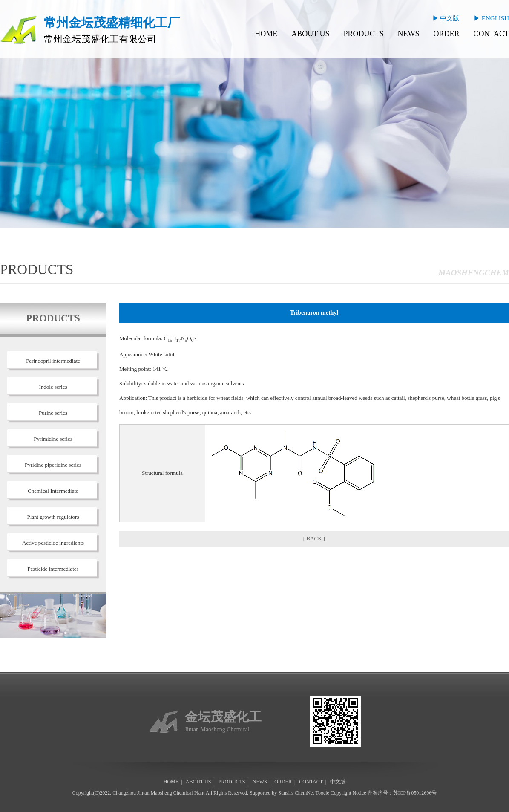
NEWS (408, 34)
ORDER (446, 34)
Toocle (322, 793)
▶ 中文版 (446, 18)
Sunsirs (286, 793)
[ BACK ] (314, 539)
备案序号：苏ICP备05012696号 (402, 793)
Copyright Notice (348, 793)
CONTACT (491, 34)
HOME (266, 34)
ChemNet (305, 793)
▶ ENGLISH (491, 18)
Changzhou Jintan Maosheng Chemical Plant (158, 793)
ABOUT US (310, 34)
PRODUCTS (363, 34)
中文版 (338, 782)
